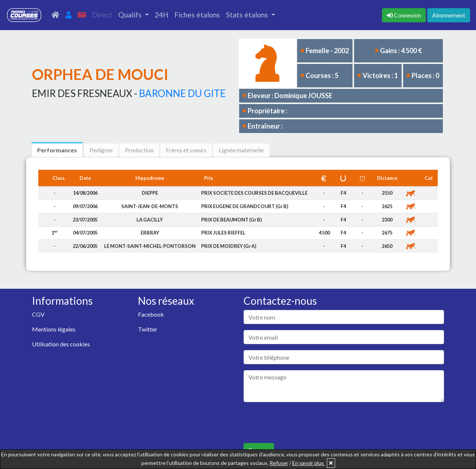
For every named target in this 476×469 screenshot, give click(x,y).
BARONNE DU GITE (182, 93)
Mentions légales (54, 329)
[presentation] (300, 423)
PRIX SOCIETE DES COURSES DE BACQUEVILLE (254, 193)
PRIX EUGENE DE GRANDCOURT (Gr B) (245, 206)
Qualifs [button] (131, 15)
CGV (38, 314)
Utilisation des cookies (61, 344)
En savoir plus (309, 463)
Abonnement (449, 15)
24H (162, 15)
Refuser (279, 463)
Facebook (151, 314)
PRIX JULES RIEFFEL (223, 233)
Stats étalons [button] (248, 15)
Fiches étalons (197, 15)
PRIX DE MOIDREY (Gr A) (229, 246)
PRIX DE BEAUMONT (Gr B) (231, 220)
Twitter (148, 329)
